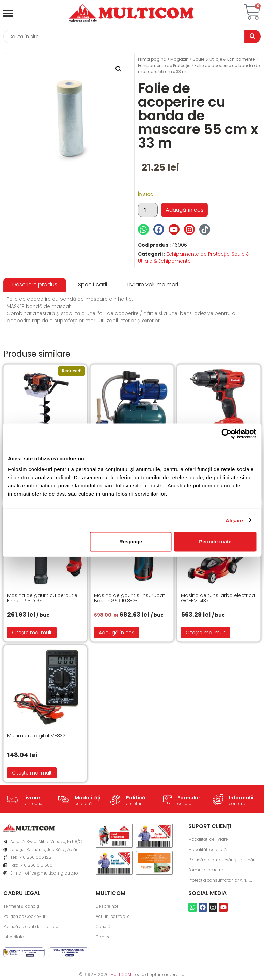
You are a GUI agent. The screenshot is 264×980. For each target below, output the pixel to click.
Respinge (131, 542)
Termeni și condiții (22, 907)
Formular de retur (206, 871)
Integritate (14, 938)
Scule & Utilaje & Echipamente (224, 60)
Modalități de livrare (208, 840)
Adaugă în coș (184, 211)
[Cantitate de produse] (148, 211)
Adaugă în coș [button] (117, 634)
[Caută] (122, 37)
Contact (104, 938)
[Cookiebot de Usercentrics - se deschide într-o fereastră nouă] (226, 434)
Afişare (234, 520)
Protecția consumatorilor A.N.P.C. (221, 881)
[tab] (35, 286)
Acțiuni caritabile (113, 917)
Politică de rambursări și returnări (222, 861)
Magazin (180, 60)
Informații (241, 798)
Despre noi (107, 907)
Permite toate (215, 542)
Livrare (32, 798)
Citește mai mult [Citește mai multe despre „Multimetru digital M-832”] (32, 774)
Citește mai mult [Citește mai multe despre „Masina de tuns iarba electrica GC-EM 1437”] (206, 634)
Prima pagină (152, 60)
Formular (189, 798)
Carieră (103, 928)
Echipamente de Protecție (164, 66)
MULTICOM (121, 975)
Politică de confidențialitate (31, 928)
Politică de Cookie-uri (25, 917)
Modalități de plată (207, 850)
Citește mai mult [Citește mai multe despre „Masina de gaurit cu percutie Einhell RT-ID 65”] (32, 634)
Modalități (88, 798)
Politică (136, 798)
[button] (119, 70)
